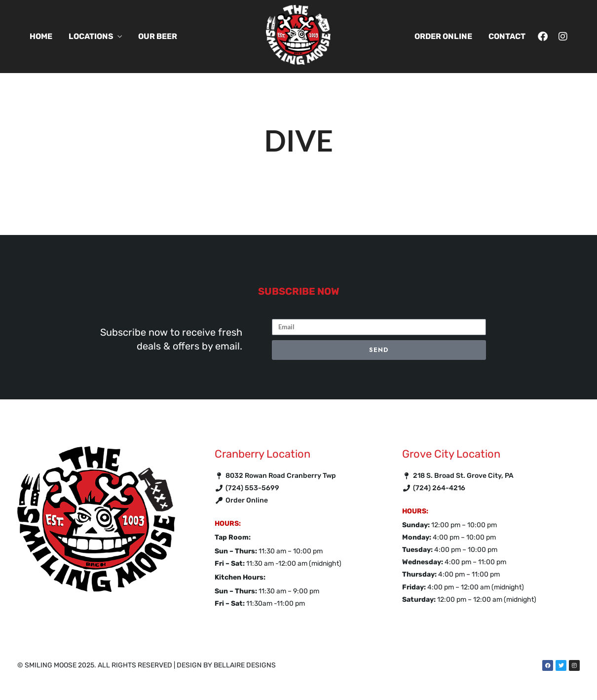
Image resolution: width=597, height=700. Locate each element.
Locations (91, 36)
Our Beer (158, 36)
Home (41, 36)
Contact (507, 36)
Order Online (443, 36)
